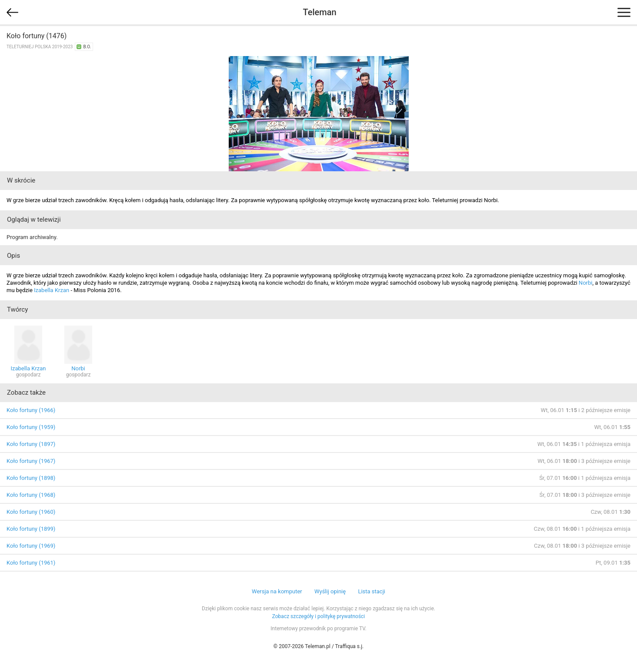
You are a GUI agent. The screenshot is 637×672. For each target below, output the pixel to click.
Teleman (319, 12)
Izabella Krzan (52, 290)
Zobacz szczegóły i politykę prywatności (319, 616)
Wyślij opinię (330, 591)
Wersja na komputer (277, 591)
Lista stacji (372, 591)
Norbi (586, 283)
